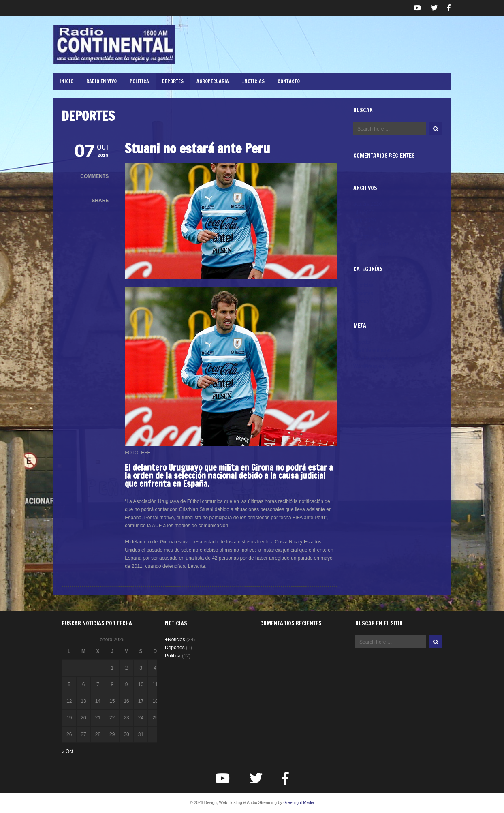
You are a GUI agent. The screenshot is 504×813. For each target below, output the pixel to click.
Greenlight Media (299, 803)
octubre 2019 (367, 237)
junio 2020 (364, 220)
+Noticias (253, 81)
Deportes (173, 81)
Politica (139, 81)
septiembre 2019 (371, 245)
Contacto (289, 81)
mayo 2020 (365, 229)
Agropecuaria (213, 81)
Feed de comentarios (376, 358)
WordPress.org (369, 366)
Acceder (362, 342)
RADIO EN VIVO (101, 81)
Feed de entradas (372, 350)
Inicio (66, 81)
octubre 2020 (367, 204)
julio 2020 (364, 212)
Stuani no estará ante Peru (197, 148)
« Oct (67, 751)
